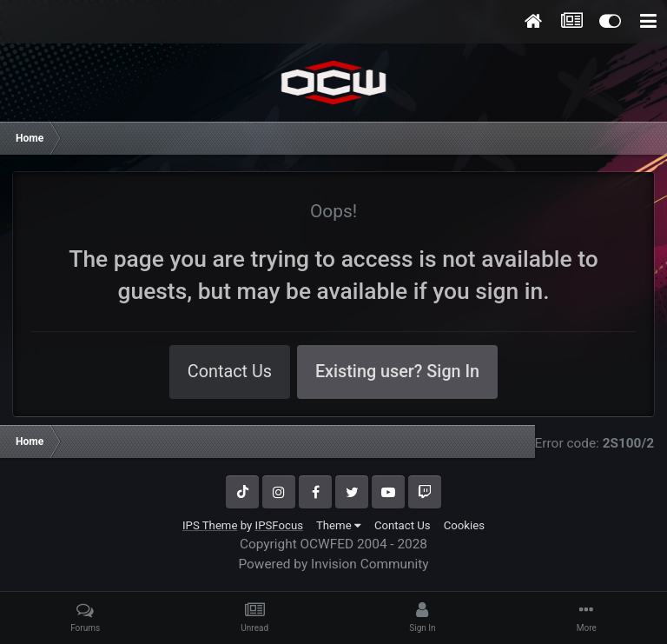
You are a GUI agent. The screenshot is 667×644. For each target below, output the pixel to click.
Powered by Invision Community (333, 564)
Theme (339, 525)
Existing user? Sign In (397, 372)
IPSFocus (279, 525)
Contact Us (230, 372)
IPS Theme (210, 525)
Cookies (464, 525)
